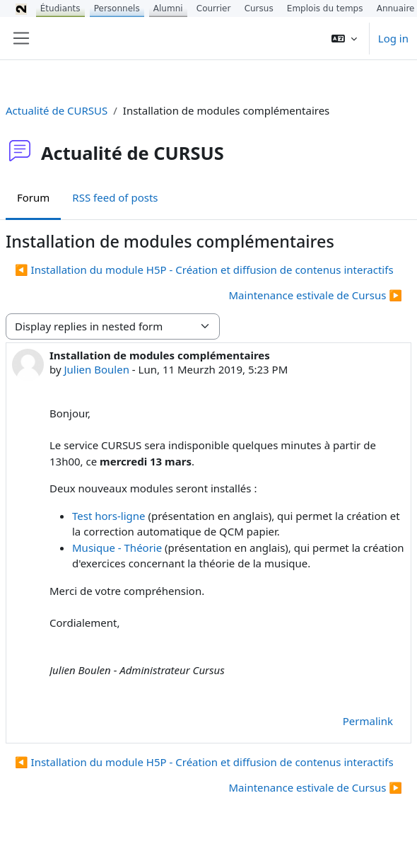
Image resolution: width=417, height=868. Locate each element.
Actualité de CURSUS (57, 110)
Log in (393, 38)
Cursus (259, 8)
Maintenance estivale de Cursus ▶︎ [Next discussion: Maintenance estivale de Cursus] (316, 295)
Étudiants (60, 8)
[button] (344, 38)
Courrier (214, 8)
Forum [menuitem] (33, 197)
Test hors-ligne (109, 516)
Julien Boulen (96, 369)
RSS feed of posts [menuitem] (115, 197)
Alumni (168, 8)
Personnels (117, 8)
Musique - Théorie (117, 548)
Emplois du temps (325, 8)
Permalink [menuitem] (368, 721)
